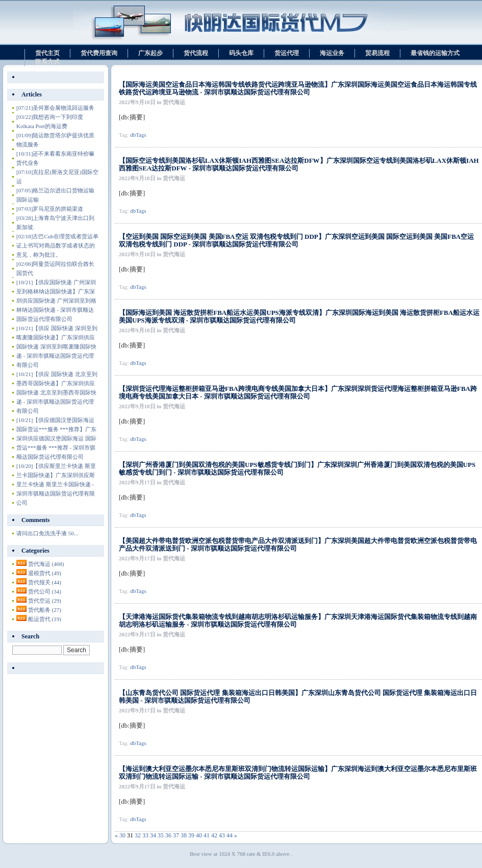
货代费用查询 (99, 53)
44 (230, 835)
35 (161, 835)
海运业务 (332, 53)
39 (191, 835)
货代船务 (45, 610)
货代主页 (47, 53)
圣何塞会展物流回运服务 (55, 108)
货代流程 (196, 53)
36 (168, 835)
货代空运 (45, 601)
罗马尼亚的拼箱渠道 (50, 209)
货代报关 (45, 582)
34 (153, 835)
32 (138, 835)
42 (214, 835)
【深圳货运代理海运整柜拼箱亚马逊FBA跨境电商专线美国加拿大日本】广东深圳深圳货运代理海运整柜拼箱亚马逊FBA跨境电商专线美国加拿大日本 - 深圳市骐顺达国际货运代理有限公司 (298, 392)
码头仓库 (241, 53)
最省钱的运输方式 (435, 53)
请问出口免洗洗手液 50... (47, 533)
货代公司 (45, 591)
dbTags (138, 135)
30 (122, 835)
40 (199, 835)
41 (207, 835)
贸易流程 (377, 53)
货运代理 (287, 53)
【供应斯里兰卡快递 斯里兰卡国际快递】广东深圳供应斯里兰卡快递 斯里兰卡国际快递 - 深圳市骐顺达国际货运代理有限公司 (56, 484)
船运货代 (45, 619)
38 (184, 835)
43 (222, 835)
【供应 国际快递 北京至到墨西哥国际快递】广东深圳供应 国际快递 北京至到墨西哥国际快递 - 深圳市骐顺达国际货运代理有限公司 (57, 392)
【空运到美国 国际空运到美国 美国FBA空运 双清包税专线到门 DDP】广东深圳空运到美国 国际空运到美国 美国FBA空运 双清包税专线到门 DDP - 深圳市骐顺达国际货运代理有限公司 (296, 240)
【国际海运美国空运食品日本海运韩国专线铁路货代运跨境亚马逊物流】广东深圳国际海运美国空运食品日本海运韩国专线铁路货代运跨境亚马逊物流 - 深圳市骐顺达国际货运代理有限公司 (298, 88)
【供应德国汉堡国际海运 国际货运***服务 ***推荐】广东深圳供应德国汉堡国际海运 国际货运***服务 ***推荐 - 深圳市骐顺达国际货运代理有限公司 (56, 438)
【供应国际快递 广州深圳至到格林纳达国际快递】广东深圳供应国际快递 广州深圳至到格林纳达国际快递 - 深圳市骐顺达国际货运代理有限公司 (56, 301)
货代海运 (46, 564)
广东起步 (150, 53)
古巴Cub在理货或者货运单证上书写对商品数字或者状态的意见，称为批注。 (57, 245)
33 (145, 835)
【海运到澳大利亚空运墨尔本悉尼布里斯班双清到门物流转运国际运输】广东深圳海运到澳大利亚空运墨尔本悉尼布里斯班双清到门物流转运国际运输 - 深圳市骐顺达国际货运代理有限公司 (298, 773)
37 (176, 835)
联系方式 (47, 62)
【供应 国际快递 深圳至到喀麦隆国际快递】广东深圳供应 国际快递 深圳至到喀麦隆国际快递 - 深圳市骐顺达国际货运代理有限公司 (57, 346)
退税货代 (45, 573)
